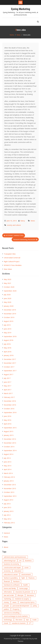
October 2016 (9, 409)
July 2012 (7, 515)
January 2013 (9, 511)
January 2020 (9, 306)
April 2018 (8, 352)
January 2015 (9, 435)
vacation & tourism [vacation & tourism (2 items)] (19, 623)
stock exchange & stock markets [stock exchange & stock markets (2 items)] (16, 616)
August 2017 (9, 374)
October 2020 (9, 287)
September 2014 (10, 450)
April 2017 (8, 390)
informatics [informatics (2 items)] (8, 592)
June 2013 (8, 507)
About (6, 547)
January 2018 (9, 355)
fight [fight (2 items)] (23, 578)
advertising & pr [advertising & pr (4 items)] (10, 560)
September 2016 (10, 412)
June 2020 (8, 298)
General (7, 533)
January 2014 (9, 481)
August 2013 (9, 500)
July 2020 (7, 295)
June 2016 (8, 416)
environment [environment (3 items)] (26, 574)
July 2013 (7, 504)
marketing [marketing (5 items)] (8, 599)
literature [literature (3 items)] (30, 595)
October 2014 (9, 447)
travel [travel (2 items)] (6, 623)
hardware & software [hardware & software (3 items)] (12, 585)
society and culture (14, 225)
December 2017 (10, 359)
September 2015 (10, 428)
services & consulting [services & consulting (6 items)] (12, 613)
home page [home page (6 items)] (24, 588)
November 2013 (10, 488)
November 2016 (10, 405)
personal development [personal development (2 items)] (21, 606)
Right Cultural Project (12, 261)
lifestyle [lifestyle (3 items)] (20, 595)
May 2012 (8, 519)
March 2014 (8, 473)
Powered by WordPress (12, 639)
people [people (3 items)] (6, 606)
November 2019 (10, 314)
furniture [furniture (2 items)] (16, 581)
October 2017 (9, 367)
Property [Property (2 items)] (16, 609)
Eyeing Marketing (20, 9)
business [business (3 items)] (28, 560)
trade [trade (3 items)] (34, 620)
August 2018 (9, 340)
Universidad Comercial (12, 258)
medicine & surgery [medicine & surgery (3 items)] (22, 599)
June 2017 (8, 382)
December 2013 (10, 485)
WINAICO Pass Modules (13, 265)
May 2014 (8, 466)
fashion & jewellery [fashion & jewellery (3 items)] (11, 578)
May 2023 (8, 279)
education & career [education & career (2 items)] (11, 574)
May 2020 (8, 302)
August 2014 (9, 454)
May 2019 (8, 333)
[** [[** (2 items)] (30, 623)
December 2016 (10, 401)
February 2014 (9, 477)
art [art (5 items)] (20, 560)
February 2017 (9, 397)
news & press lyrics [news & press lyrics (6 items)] (27, 602)
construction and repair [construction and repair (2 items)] (12, 567)
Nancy (23, 221)
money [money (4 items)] (6, 602)
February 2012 (9, 523)
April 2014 (8, 469)
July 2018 (7, 344)
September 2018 (10, 336)
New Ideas (8, 269)
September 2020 (10, 291)
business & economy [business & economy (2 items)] (11, 564)
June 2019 (8, 329)
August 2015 (9, 431)
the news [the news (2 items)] (19, 620)
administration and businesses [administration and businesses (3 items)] (15, 557)
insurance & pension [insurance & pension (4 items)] (23, 592)
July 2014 (7, 458)
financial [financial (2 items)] (7, 581)
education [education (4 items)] (18, 571)
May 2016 (8, 420)
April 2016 (8, 424)
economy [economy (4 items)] (7, 571)
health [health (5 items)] (26, 585)
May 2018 (8, 348)
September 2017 (10, 371)
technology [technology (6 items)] (8, 620)
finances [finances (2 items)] (32, 578)
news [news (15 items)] (14, 602)
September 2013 (10, 496)
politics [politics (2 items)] (6, 609)
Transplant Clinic (10, 254)
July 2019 (7, 325)
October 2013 (9, 492)
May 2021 (8, 283)
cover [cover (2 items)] (27, 567)
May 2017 (8, 386)
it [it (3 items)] (34, 592)
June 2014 (8, 462)
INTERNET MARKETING (14, 235)
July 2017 (7, 378)
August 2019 (9, 321)
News (33, 221)
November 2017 (10, 363)
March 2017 (8, 393)
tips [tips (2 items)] (27, 620)
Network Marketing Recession (24, 239)
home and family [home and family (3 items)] (10, 588)
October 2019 (9, 317)
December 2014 (10, 439)
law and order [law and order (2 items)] (9, 595)
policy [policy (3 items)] (35, 606)
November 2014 (10, 443)
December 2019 (10, 310)
